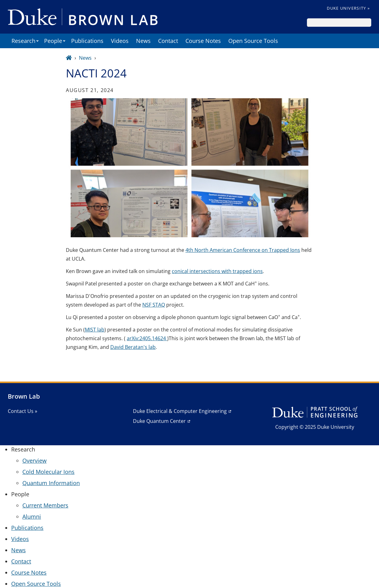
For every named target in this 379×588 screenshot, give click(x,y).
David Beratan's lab (133, 347)
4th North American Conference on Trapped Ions (243, 250)
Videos (120, 41)
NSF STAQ (154, 305)
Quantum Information (51, 483)
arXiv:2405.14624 (147, 338)
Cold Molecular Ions (48, 472)
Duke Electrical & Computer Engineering (180, 411)
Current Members (45, 505)
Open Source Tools (253, 41)
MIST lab (95, 330)
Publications (87, 41)
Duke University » (348, 8)
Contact (168, 41)
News (143, 41)
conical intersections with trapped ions (217, 271)
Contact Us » (23, 411)
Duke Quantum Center (159, 421)
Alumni (32, 516)
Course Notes (203, 41)
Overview (34, 461)
